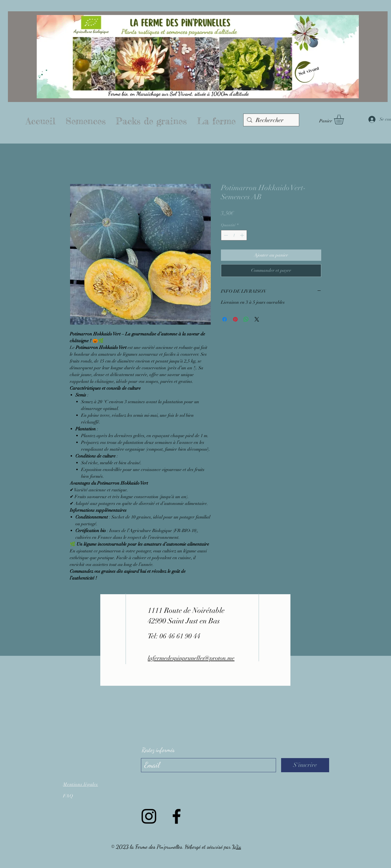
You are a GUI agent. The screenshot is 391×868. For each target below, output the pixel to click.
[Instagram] (149, 816)
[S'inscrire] (305, 765)
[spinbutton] (234, 235)
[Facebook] (177, 816)
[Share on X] (257, 319)
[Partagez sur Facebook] (225, 319)
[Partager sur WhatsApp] (246, 319)
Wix (237, 847)
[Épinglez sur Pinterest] (235, 319)
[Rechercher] (271, 120)
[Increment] (243, 235)
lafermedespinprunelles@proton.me (191, 658)
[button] (345, 119)
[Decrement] (225, 235)
